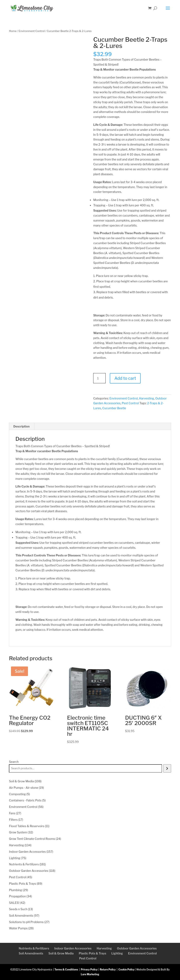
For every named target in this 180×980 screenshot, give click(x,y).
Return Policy (108, 970)
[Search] (167, 768)
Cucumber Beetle (114, 408)
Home (13, 31)
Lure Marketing (90, 974)
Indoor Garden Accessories (73, 948)
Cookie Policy (127, 970)
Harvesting (146, 398)
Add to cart (125, 378)
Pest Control (130, 403)
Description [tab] (21, 426)
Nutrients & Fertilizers (34, 948)
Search (14, 762)
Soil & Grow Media (61, 953)
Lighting (117, 953)
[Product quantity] (99, 378)
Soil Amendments (31, 953)
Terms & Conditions (66, 970)
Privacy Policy (89, 970)
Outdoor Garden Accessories (137, 948)
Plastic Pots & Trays (92, 953)
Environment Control (32, 31)
